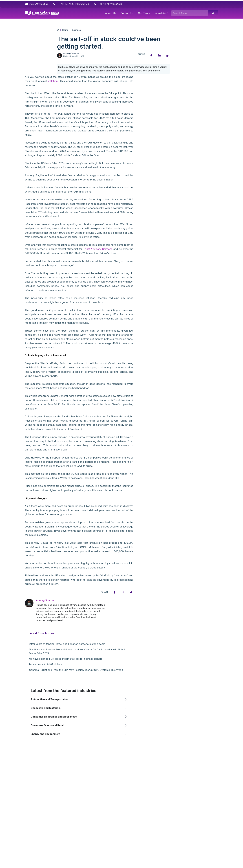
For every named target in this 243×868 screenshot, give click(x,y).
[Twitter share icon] (167, 56)
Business (76, 30)
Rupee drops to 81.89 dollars (45, 664)
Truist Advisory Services (98, 249)
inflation (53, 81)
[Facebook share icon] (151, 56)
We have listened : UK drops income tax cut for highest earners (65, 659)
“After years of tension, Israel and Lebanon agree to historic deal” (67, 644)
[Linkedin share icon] (159, 56)
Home (65, 30)
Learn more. (154, 71)
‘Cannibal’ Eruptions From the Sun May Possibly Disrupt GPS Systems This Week (76, 670)
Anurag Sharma (71, 53)
